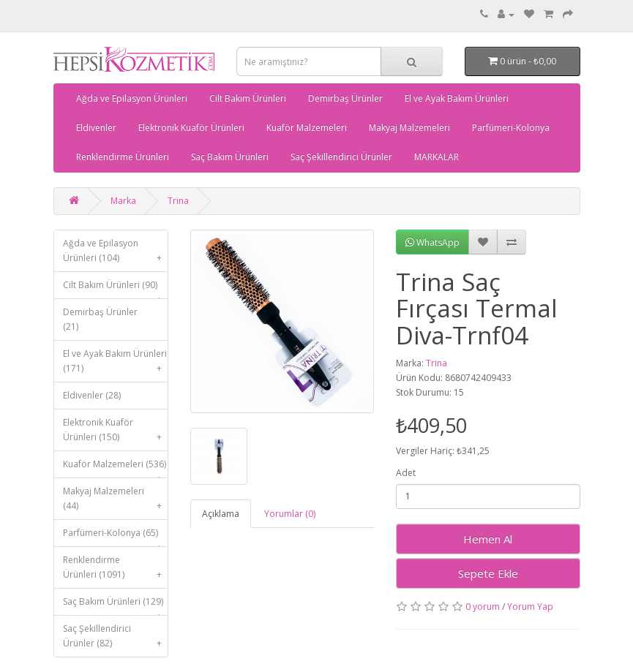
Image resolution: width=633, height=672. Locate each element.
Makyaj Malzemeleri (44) (116, 502)
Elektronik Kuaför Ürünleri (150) (116, 433)
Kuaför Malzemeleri (307, 128)
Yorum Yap (530, 607)
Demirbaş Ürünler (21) (100, 319)
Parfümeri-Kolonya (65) (116, 536)
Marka (123, 201)
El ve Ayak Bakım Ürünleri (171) (116, 365)
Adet (406, 473)
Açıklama (221, 514)
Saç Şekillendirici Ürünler (341, 157)
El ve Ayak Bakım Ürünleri (457, 98)
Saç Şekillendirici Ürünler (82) (116, 639)
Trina (178, 201)
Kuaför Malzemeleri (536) (116, 468)
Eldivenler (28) (92, 395)
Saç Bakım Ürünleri (230, 157)
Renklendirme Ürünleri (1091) (116, 571)
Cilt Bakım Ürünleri (248, 98)
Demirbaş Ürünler (345, 98)
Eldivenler (96, 128)
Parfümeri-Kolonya (511, 128)
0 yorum (483, 607)
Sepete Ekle (488, 573)
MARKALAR (437, 157)
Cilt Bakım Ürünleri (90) (116, 288)
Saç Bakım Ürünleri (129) (116, 605)
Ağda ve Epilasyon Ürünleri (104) (116, 254)
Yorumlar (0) (290, 514)
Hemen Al (488, 539)
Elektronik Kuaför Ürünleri (191, 128)
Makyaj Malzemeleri (409, 128)
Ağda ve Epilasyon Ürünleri (132, 98)
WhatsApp (432, 242)
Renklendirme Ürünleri (123, 157)
